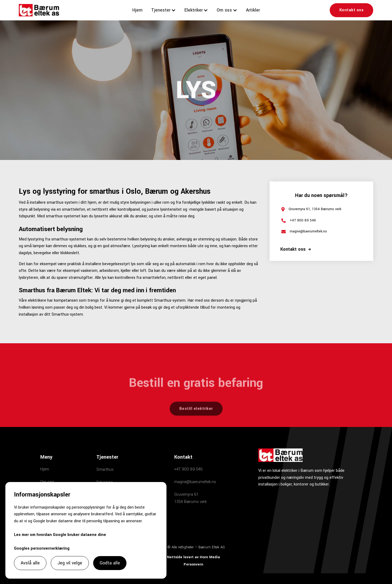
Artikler (253, 10)
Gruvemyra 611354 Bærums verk (190, 498)
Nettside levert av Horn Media (193, 557)
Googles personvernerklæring (42, 548)
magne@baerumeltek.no (308, 231)
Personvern (193, 564)
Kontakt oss (352, 10)
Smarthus (105, 470)
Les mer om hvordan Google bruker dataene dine (60, 535)
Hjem (137, 10)
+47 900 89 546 (303, 220)
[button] (164, 10)
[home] (39, 10)
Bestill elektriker (196, 414)
